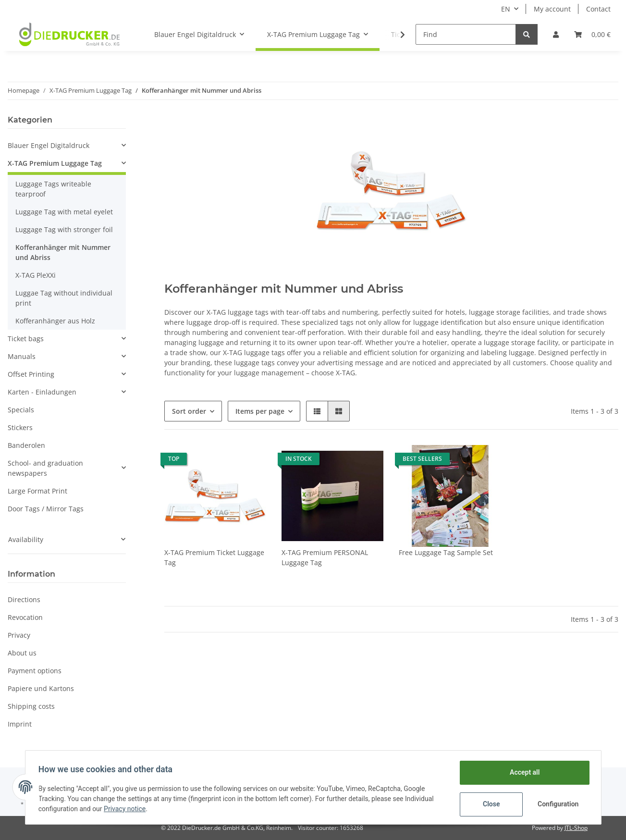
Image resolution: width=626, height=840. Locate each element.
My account (552, 9)
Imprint (20, 724)
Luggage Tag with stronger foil (64, 229)
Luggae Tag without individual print (64, 298)
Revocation (25, 617)
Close (489, 804)
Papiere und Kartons (41, 688)
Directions (24, 599)
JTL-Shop (576, 828)
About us (22, 653)
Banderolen (26, 445)
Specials (21, 410)
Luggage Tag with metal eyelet (64, 212)
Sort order (189, 411)
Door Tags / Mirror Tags (46, 509)
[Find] (466, 34)
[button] (556, 34)
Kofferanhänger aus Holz (55, 321)
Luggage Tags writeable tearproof (53, 189)
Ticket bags (26, 339)
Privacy (19, 635)
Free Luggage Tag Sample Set (446, 552)
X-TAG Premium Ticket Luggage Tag (214, 557)
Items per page (260, 411)
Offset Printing (31, 374)
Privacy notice (127, 809)
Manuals (22, 356)
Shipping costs (31, 706)
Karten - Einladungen (42, 392)
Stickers (20, 427)
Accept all (522, 772)
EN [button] (506, 9)
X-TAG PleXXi (36, 275)
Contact (598, 9)
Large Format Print (37, 491)
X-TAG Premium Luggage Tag (55, 163)
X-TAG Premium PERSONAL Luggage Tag (325, 557)
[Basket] (592, 34)
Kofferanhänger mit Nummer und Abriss (63, 252)
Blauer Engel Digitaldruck (49, 145)
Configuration (557, 804)
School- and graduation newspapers (45, 468)
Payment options (35, 671)
